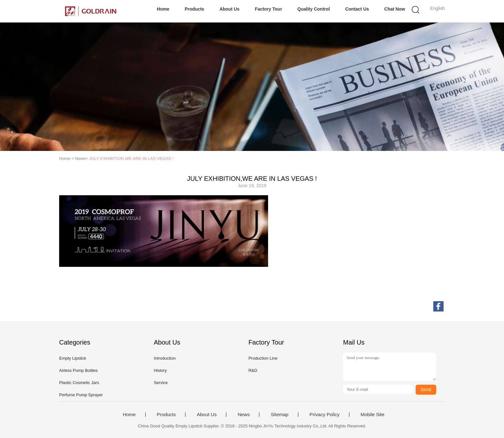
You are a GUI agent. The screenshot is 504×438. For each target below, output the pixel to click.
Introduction (165, 358)
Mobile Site (373, 415)
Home (163, 9)
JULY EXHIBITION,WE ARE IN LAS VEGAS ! (131, 158)
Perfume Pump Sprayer (81, 395)
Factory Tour (269, 9)
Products (194, 9)
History (160, 370)
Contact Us (357, 9)
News (244, 415)
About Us (230, 9)
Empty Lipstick (73, 358)
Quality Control (314, 9)
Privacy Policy (324, 415)
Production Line (263, 358)
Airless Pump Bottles (78, 370)
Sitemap (279, 415)
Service (161, 383)
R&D (253, 370)
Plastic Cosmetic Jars (79, 383)
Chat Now (395, 9)
